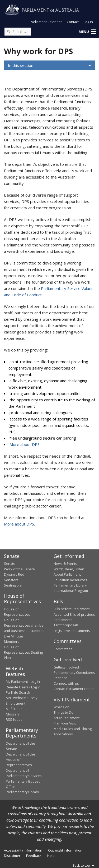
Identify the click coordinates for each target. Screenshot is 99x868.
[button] (87, 32)
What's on (62, 707)
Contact (73, 22)
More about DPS (25, 444)
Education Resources (70, 580)
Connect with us (66, 683)
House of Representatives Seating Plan (23, 652)
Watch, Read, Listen (69, 569)
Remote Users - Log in (23, 687)
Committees (63, 649)
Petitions (61, 678)
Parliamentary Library (70, 585)
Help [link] (51, 856)
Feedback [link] (34, 856)
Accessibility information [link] (23, 850)
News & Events (65, 563)
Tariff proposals (66, 625)
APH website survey (22, 698)
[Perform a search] (8, 31)
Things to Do (63, 712)
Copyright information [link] (65, 850)
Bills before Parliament (72, 609)
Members (12, 641)
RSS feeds (14, 719)
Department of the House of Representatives (20, 760)
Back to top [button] (84, 865)
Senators (11, 580)
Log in (88, 22)
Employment (16, 703)
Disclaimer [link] (12, 856)
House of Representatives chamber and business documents (24, 625)
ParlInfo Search (18, 692)
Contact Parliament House (74, 689)
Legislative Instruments (72, 631)
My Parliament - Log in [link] (23, 682)
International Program (71, 591)
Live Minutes (14, 636)
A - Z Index (14, 709)
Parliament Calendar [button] (46, 22)
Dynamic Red (14, 574)
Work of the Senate (19, 569)
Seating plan (14, 585)
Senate (10, 563)
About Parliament (67, 574)
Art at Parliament (67, 718)
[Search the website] (18, 32)
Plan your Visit (65, 723)
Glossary (13, 714)
